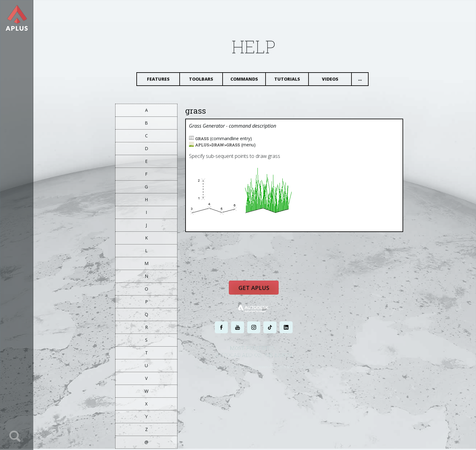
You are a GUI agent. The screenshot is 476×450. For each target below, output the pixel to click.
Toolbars (204, 80)
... (363, 80)
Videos (333, 80)
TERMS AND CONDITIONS (280, 369)
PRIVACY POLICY (246, 369)
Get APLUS (257, 290)
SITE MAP (309, 369)
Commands (247, 80)
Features (161, 80)
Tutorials (290, 80)
